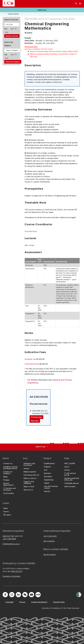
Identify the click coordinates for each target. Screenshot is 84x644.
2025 (12, 29)
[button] (42, 10)
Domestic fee (30, 359)
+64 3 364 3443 (50, 536)
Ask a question (49, 541)
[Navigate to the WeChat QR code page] (25, 595)
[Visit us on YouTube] (31, 595)
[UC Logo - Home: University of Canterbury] (9, 3)
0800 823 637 (17, 571)
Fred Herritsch (31, 231)
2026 (7, 32)
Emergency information (11, 576)
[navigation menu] (80, 4)
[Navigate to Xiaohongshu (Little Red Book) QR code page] (38, 595)
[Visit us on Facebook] (5, 595)
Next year (35, 421)
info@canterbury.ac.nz (11, 544)
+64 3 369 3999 (9, 539)
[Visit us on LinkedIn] (18, 595)
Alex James (29, 245)
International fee (32, 364)
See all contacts (49, 554)
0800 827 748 (8, 536)
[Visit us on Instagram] (12, 595)
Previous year (36, 417)
